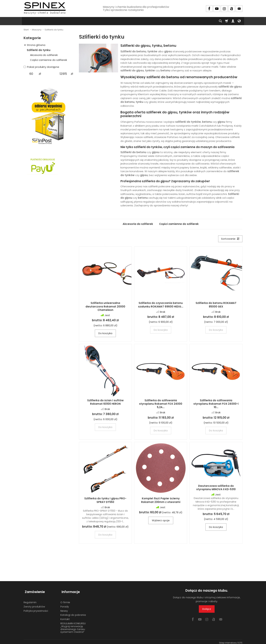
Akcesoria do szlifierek (138, 224)
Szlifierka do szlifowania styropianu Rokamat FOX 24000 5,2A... (161, 404)
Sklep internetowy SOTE (231, 641)
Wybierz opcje (161, 521)
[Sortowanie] (230, 239)
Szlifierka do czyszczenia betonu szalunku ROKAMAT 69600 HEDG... (161, 305)
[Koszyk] (227, 21)
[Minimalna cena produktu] (31, 74)
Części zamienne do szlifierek (179, 224)
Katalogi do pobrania (73, 613)
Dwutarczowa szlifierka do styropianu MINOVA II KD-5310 (216, 488)
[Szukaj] (220, 21)
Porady (65, 604)
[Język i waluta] (239, 21)
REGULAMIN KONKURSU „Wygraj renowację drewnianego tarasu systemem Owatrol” (73, 625)
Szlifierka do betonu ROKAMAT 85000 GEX (216, 305)
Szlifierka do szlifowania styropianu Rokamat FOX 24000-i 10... (216, 404)
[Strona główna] (45, 8)
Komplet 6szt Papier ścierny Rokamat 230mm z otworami (161, 501)
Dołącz (207, 610)
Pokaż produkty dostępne (41, 67)
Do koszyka (105, 334)
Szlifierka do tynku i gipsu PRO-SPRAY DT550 (105, 501)
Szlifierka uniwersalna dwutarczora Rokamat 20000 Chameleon (105, 307)
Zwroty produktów (34, 604)
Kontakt (65, 617)
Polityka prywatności (36, 609)
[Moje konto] (233, 21)
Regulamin (30, 600)
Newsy (64, 609)
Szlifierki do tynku (39, 50)
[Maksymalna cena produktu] (63, 74)
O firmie (65, 600)
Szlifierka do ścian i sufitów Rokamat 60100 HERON (105, 403)
